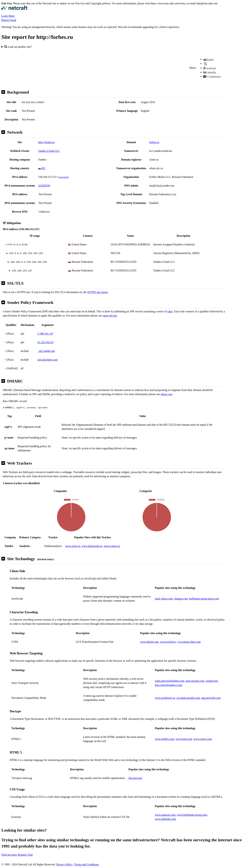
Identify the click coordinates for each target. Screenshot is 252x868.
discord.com (135, 778)
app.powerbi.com (211, 698)
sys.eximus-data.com (189, 642)
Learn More (8, 16)
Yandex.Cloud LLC (49, 151)
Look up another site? (18, 47)
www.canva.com (203, 739)
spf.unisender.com (47, 360)
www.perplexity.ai (165, 698)
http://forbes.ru (46, 142)
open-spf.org (110, 316)
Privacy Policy (64, 864)
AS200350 (44, 186)
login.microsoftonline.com (170, 681)
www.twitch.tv (168, 642)
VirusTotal (63, 177)
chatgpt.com (181, 599)
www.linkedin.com (165, 819)
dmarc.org (166, 394)
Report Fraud (9, 20)
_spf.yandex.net (46, 351)
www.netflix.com (164, 739)
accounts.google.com (188, 698)
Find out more (9, 855)
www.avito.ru (73, 546)
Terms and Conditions (87, 864)
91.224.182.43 (45, 342)
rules (170, 311)
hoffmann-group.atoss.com (204, 599)
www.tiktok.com (149, 642)
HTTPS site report (98, 292)
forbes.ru (154, 142)
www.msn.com (184, 739)
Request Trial (25, 855)
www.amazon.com (165, 815)
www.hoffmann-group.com (192, 815)
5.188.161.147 (45, 334)
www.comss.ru (112, 546)
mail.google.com (195, 681)
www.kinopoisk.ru (92, 546)
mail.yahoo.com (164, 599)
